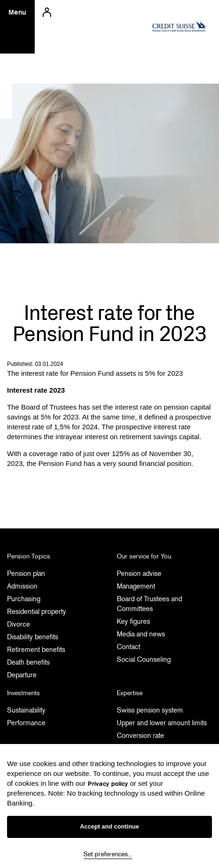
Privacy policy (108, 784)
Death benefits (28, 662)
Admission (22, 586)
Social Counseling (144, 659)
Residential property (37, 612)
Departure (22, 675)
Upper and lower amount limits (162, 723)
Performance (26, 723)
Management (136, 586)
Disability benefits (33, 637)
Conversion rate (140, 736)
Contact (128, 647)
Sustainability (26, 710)
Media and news (141, 634)
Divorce (19, 624)
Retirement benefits (36, 650)
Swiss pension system (150, 710)
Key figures (133, 621)
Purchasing (24, 599)
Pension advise (139, 573)
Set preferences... (108, 854)
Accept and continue (110, 826)
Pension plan (26, 573)
